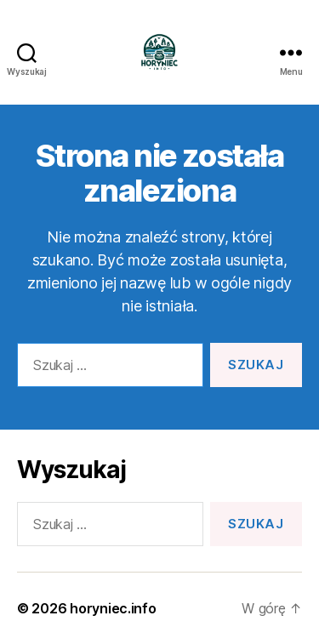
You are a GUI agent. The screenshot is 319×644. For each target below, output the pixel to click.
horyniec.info (113, 608)
